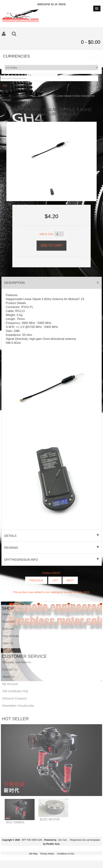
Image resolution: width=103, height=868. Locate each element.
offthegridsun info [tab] (52, 560)
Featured (8, 621)
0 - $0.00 (91, 42)
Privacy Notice (47, 854)
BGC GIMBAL (15, 822)
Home (5, 96)
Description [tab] (52, 283)
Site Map (33, 854)
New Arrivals (11, 636)
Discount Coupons (15, 698)
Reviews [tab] (52, 548)
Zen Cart (62, 840)
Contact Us (10, 669)
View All (8, 643)
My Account (10, 684)
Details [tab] (52, 536)
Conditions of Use (66, 854)
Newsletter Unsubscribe (18, 706)
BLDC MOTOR (50, 819)
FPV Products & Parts (25, 96)
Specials (8, 629)
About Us (9, 677)
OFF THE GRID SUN (32, 840)
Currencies (17, 56)
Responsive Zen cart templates (85, 840)
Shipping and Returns (17, 662)
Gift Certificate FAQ (15, 691)
